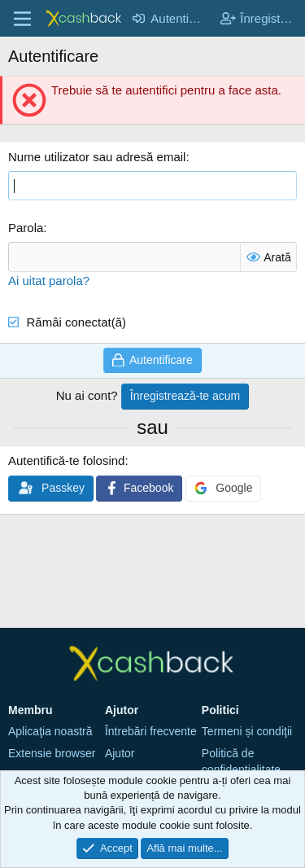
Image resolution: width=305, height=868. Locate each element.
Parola (26, 228)
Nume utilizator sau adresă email (97, 157)
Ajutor (120, 753)
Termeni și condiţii (247, 731)
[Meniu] (22, 19)
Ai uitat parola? (49, 281)
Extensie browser (52, 753)
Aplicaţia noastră (50, 731)
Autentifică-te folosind (66, 460)
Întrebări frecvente (151, 731)
